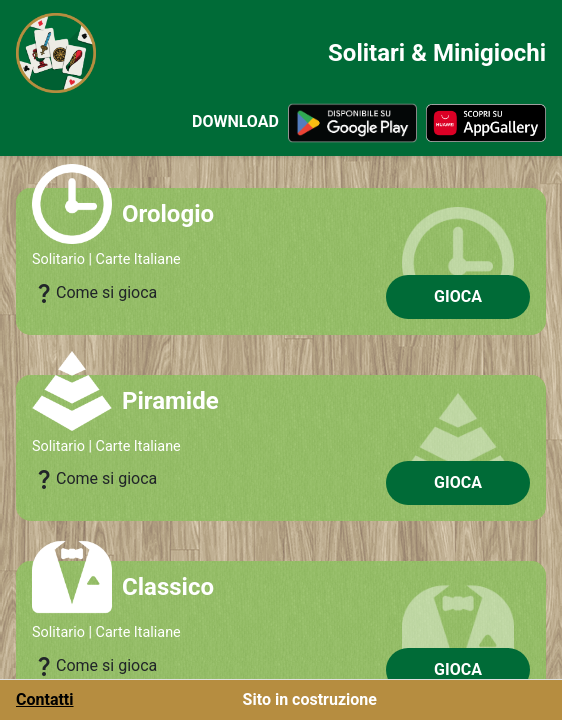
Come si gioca (94, 293)
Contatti (45, 699)
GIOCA (458, 296)
